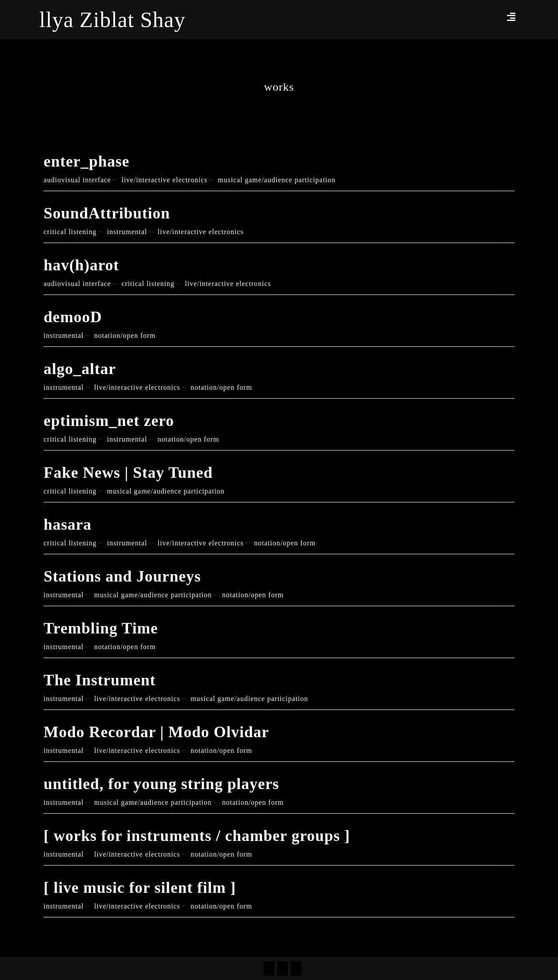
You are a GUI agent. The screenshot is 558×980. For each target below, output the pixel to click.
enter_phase (87, 161)
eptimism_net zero (109, 421)
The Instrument (100, 680)
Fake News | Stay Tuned (128, 473)
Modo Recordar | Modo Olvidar (156, 732)
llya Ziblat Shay (112, 20)
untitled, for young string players (161, 784)
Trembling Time (101, 628)
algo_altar (80, 369)
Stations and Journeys (122, 576)
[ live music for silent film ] (140, 888)
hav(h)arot (81, 265)
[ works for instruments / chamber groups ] (197, 836)
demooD (73, 317)
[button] (511, 17)
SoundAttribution (107, 213)
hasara (68, 524)
